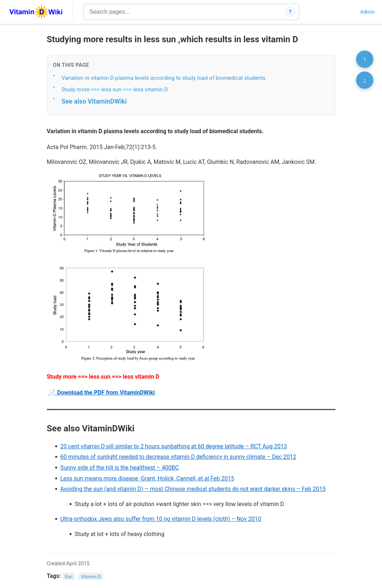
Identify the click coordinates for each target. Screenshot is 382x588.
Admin (368, 12)
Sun (69, 576)
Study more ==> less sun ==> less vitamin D (115, 90)
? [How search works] (290, 12)
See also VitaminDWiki (94, 101)
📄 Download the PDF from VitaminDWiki (102, 393)
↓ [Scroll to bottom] (365, 80)
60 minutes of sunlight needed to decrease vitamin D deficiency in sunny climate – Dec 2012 (178, 457)
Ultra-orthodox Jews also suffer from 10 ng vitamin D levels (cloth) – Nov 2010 (161, 519)
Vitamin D (91, 576)
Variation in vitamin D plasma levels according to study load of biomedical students (164, 78)
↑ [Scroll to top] (365, 59)
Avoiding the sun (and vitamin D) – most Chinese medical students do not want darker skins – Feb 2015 (193, 489)
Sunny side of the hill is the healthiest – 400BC (120, 468)
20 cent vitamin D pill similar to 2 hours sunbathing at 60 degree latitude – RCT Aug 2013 (174, 446)
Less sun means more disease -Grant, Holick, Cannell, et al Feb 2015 (147, 478)
